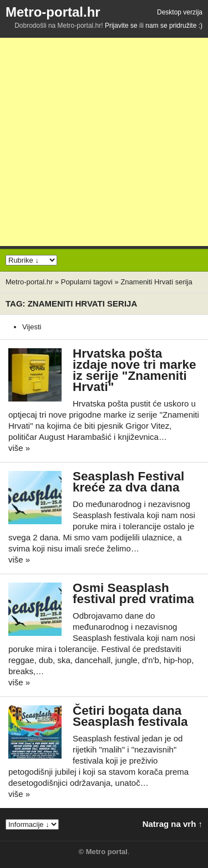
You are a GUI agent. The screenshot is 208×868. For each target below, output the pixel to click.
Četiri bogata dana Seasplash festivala (130, 716)
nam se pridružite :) (174, 26)
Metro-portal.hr (53, 12)
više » (19, 448)
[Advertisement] (104, 142)
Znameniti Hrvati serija (156, 282)
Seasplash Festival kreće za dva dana (128, 482)
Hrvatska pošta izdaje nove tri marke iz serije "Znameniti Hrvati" (135, 370)
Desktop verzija (180, 12)
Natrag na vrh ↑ (173, 824)
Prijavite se (121, 26)
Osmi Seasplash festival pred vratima (133, 593)
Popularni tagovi (87, 282)
